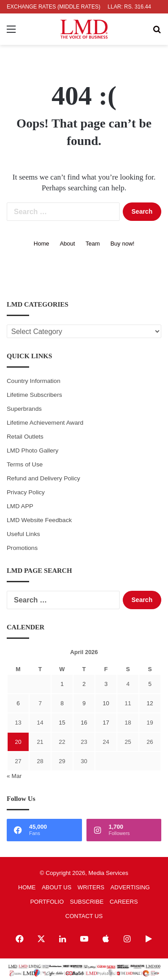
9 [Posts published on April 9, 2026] (84, 703)
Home (41, 244)
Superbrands (24, 409)
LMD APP (20, 506)
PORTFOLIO (47, 902)
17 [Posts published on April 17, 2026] (106, 723)
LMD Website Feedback (39, 520)
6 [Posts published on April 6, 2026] (18, 703)
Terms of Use (25, 464)
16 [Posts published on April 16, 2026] (84, 723)
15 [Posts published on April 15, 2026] (62, 723)
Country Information (34, 381)
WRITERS (91, 887)
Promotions (22, 548)
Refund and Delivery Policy (43, 478)
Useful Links (23, 534)
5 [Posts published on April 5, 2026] (150, 684)
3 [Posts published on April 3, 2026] (106, 684)
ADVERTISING (130, 887)
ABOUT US (56, 887)
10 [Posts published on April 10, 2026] (106, 703)
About (67, 244)
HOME (27, 887)
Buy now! (122, 244)
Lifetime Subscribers (34, 395)
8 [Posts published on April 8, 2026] (62, 703)
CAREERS (124, 902)
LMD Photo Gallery (32, 450)
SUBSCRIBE (87, 902)
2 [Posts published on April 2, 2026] (84, 684)
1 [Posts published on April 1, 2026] (62, 684)
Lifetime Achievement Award (45, 423)
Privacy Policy (26, 492)
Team (93, 244)
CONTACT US (84, 916)
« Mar (14, 776)
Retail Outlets (25, 437)
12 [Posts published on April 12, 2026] (150, 703)
